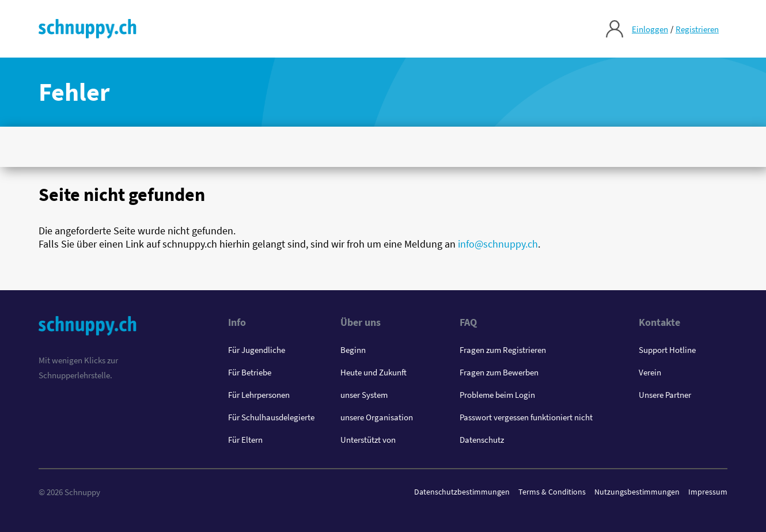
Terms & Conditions (552, 492)
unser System (364, 395)
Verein (650, 372)
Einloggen (650, 29)
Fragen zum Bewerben (499, 372)
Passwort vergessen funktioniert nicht (526, 417)
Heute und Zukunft (373, 372)
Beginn (353, 350)
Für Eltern (245, 440)
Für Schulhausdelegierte (271, 417)
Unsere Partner (665, 395)
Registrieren (697, 29)
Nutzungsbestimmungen (637, 492)
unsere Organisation (377, 417)
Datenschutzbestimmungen (462, 492)
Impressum (708, 492)
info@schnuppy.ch (498, 244)
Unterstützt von (368, 440)
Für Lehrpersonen (259, 395)
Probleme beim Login (497, 395)
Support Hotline (667, 350)
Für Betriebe (250, 372)
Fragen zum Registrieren (503, 350)
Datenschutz (482, 440)
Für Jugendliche (257, 350)
